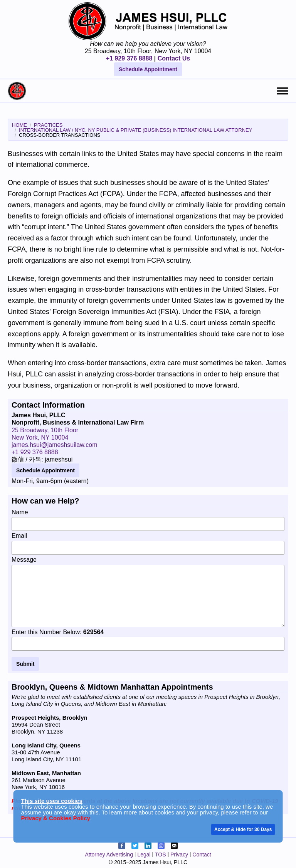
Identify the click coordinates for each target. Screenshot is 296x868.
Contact (202, 855)
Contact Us (174, 58)
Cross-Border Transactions (60, 135)
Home (19, 125)
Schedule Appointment (148, 69)
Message (148, 592)
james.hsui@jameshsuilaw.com (55, 445)
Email (148, 544)
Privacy (179, 855)
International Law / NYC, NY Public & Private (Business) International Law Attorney (135, 130)
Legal (144, 855)
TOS (161, 855)
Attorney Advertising (109, 855)
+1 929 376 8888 (129, 58)
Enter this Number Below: (148, 640)
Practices (48, 125)
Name (148, 520)
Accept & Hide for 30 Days (243, 829)
